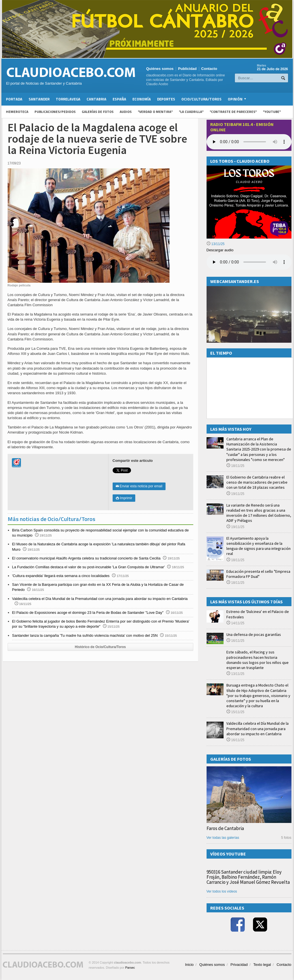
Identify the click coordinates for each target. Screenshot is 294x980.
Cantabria (96, 99)
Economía (142, 99)
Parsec (130, 968)
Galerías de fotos (98, 112)
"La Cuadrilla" (191, 112)
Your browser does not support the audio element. (249, 142)
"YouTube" (272, 112)
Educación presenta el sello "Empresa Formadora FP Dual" (258, 574)
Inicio (189, 965)
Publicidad (187, 69)
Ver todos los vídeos (222, 891)
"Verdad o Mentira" (155, 112)
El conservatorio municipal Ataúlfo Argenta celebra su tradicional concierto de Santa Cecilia (86, 558)
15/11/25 (235, 712)
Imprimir (124, 498)
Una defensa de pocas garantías (254, 634)
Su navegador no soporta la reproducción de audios (249, 262)
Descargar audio (220, 250)
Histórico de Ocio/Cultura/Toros (100, 647)
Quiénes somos (160, 69)
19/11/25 (235, 494)
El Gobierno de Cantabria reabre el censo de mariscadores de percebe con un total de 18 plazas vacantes (257, 482)
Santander (39, 99)
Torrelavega (68, 99)
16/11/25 (235, 641)
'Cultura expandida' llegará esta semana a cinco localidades (61, 576)
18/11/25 (235, 466)
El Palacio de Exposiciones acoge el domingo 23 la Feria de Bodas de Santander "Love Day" (88, 613)
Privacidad (239, 965)
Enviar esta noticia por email (139, 486)
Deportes (166, 99)
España (119, 99)
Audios (126, 112)
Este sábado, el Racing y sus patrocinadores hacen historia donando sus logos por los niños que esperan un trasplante (257, 660)
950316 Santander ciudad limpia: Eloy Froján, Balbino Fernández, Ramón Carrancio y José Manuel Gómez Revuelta (248, 877)
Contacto (209, 69)
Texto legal (262, 965)
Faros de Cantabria (225, 828)
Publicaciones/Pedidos (55, 112)
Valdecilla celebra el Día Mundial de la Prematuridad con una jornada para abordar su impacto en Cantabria (100, 599)
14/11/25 (235, 623)
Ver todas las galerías (223, 838)
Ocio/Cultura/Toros (201, 99)
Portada (14, 99)
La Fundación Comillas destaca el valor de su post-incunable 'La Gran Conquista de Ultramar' (89, 567)
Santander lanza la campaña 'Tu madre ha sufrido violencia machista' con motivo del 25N (85, 635)
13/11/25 (216, 244)
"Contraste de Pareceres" (233, 112)
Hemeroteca (17, 112)
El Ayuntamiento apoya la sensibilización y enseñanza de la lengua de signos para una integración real (258, 546)
